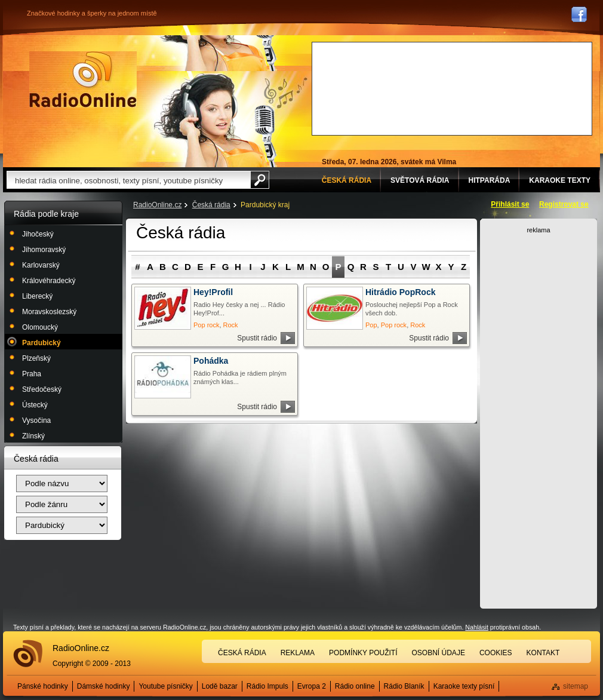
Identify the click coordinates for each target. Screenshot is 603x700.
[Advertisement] (369, 87)
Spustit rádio (257, 338)
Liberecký (37, 296)
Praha (32, 374)
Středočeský (42, 389)
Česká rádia (211, 205)
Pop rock (206, 325)
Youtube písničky (165, 686)
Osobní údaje (439, 653)
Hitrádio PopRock (400, 292)
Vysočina (36, 420)
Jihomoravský (44, 250)
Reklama (298, 653)
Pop (371, 325)
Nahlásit (477, 627)
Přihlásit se (510, 204)
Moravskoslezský (49, 312)
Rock (231, 325)
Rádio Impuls (267, 686)
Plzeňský (36, 358)
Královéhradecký (49, 281)
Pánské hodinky (43, 686)
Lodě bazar (220, 686)
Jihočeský (38, 234)
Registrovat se (564, 204)
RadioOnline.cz (157, 205)
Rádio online (355, 686)
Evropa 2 (312, 686)
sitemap (576, 686)
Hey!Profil (213, 292)
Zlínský (33, 436)
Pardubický (41, 343)
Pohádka (211, 361)
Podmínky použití (363, 653)
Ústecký (35, 405)
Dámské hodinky (104, 686)
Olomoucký (40, 327)
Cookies (496, 653)
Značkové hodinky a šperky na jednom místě (92, 13)
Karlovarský (41, 265)
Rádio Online (83, 79)
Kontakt (543, 653)
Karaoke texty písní (464, 686)
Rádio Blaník (404, 686)
